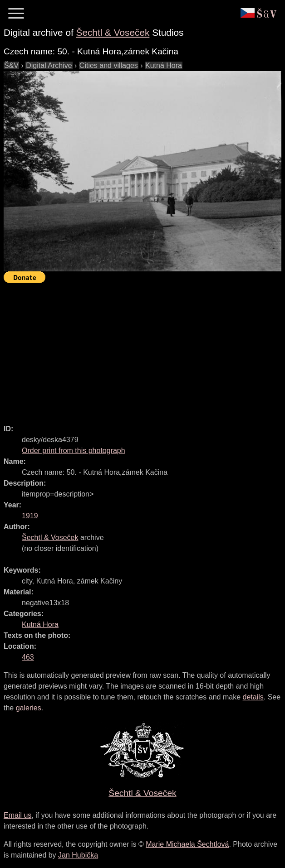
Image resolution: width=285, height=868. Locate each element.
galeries (29, 708)
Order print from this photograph (74, 451)
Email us (17, 815)
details (253, 697)
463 (28, 657)
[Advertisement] (144, 350)
